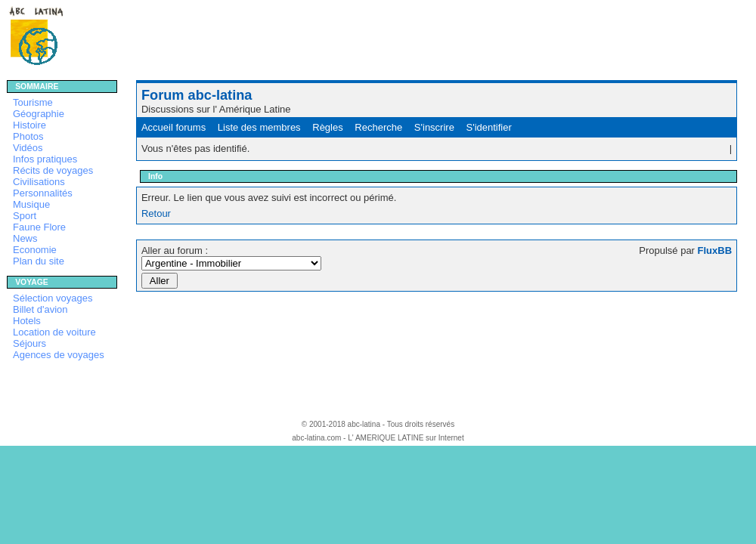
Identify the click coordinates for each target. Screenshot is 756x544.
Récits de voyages (53, 170)
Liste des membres (259, 127)
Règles (327, 127)
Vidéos (28, 148)
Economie (35, 250)
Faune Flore (39, 227)
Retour (156, 213)
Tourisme (33, 102)
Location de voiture (54, 332)
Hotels (27, 321)
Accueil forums (174, 127)
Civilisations (39, 182)
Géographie (39, 114)
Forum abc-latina (197, 95)
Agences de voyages (59, 355)
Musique (31, 204)
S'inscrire (434, 127)
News (25, 238)
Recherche (378, 127)
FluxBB (715, 250)
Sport (25, 216)
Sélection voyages (53, 298)
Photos (28, 136)
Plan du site (39, 261)
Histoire (29, 125)
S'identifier (489, 127)
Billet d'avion (40, 309)
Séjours (29, 343)
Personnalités (43, 193)
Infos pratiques (45, 159)
